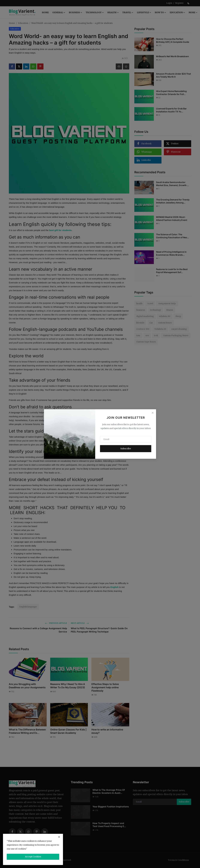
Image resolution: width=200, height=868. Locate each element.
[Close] (153, 413)
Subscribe (126, 449)
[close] (59, 837)
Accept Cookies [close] (33, 857)
